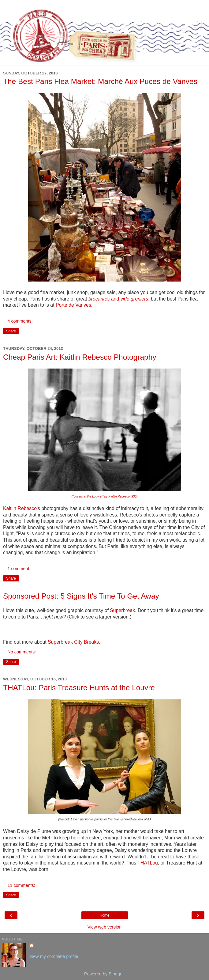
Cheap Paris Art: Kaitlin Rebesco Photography (80, 357)
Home (104, 915)
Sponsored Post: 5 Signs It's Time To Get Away (81, 596)
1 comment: (19, 569)
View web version (105, 927)
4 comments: (20, 321)
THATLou (148, 863)
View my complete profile (54, 956)
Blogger (116, 974)
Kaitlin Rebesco (20, 508)
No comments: (22, 652)
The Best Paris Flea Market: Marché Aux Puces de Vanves (100, 81)
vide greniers (134, 299)
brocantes (99, 299)
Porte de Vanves (73, 305)
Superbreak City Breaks (73, 642)
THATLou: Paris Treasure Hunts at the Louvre (79, 688)
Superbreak (122, 610)
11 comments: (21, 885)
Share (11, 331)
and (115, 299)
